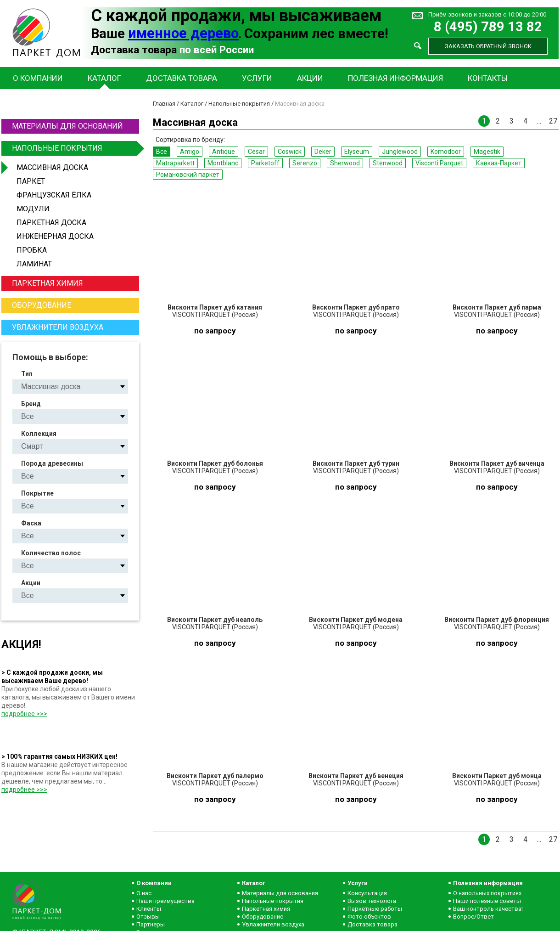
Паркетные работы (375, 909)
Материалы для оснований (67, 126)
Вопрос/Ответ (473, 917)
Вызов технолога (372, 901)
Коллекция (39, 434)
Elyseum (357, 152)
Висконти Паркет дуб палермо (215, 776)
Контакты (488, 78)
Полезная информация (395, 78)
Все (162, 152)
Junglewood (400, 152)
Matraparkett (175, 163)
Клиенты (149, 909)
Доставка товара (182, 78)
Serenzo (305, 163)
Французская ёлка (54, 195)
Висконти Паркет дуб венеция (356, 776)
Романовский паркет (188, 175)
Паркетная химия (48, 283)
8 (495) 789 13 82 (488, 27)
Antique (224, 152)
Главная (164, 104)
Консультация (367, 893)
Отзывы (148, 917)
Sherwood (345, 163)
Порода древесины (52, 463)
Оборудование (42, 305)
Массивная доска (52, 167)
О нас (144, 893)
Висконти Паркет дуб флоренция (497, 620)
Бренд (31, 404)
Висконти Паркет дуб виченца (497, 463)
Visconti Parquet (439, 163)
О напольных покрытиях (487, 893)
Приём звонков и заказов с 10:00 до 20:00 (487, 14)
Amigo (190, 152)
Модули (33, 209)
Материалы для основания (280, 893)
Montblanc (223, 163)
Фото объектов (369, 917)
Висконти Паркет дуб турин (356, 463)
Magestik (487, 152)
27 (553, 121)
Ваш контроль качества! (488, 909)
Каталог (104, 78)
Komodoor (446, 152)
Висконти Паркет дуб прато (356, 307)
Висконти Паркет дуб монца (497, 776)
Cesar (256, 152)
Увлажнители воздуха (58, 327)
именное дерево (183, 33)
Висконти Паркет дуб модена (356, 620)
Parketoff (265, 163)
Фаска (31, 523)
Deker (323, 152)
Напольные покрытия (74, 148)
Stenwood (388, 163)
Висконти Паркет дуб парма (497, 307)
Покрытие (37, 493)
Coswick (290, 152)
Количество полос (51, 553)
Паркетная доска (51, 223)
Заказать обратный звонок (488, 46)
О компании (38, 78)
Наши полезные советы (487, 901)
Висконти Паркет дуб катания (215, 307)
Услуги (257, 78)
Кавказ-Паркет (499, 163)
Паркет (31, 181)
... (539, 121)
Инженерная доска (55, 236)
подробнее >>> (24, 714)
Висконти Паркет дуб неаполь (215, 620)
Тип (27, 374)
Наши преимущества (165, 901)
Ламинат (34, 264)
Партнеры (151, 924)
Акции (310, 78)
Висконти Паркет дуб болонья (215, 463)
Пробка (32, 250)
